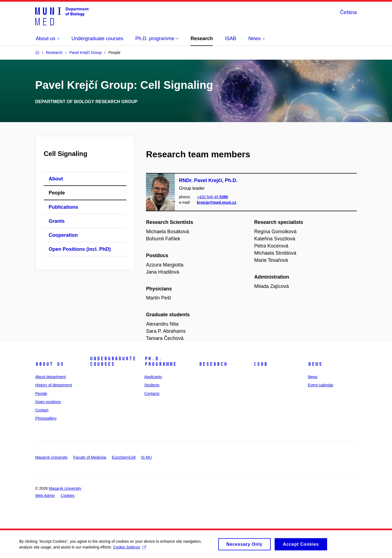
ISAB (260, 364)
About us (49, 364)
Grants (57, 221)
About (56, 179)
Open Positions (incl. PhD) (80, 249)
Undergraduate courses (113, 361)
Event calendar (321, 385)
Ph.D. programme (160, 361)
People (57, 193)
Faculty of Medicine (90, 457)
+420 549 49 (212, 197)
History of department (54, 385)
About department (50, 377)
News (315, 364)
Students (152, 385)
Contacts (152, 394)
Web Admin (45, 496)
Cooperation (63, 235)
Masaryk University (51, 457)
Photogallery (46, 418)
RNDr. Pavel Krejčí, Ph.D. (208, 180)
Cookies (67, 496)
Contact (42, 410)
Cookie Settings (130, 549)
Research (213, 364)
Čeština (348, 12)
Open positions (48, 402)
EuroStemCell (124, 457)
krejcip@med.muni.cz (217, 203)
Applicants (153, 377)
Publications (63, 207)
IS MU (146, 457)
